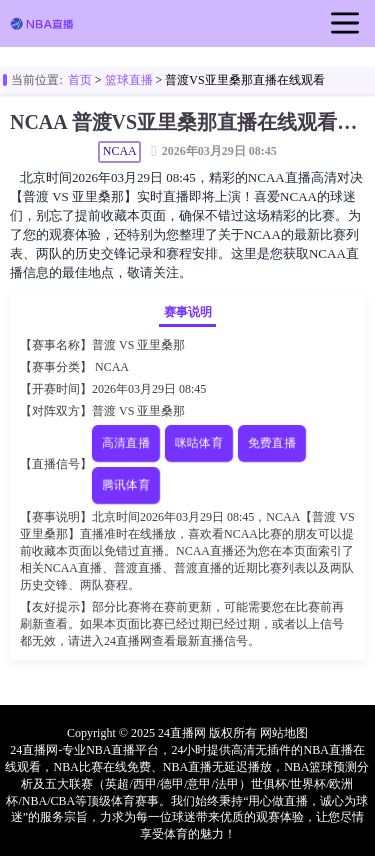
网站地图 (284, 733)
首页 (80, 80)
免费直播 (271, 442)
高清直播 (125, 442)
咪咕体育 (198, 442)
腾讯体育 (125, 484)
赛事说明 (188, 312)
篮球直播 (129, 80)
